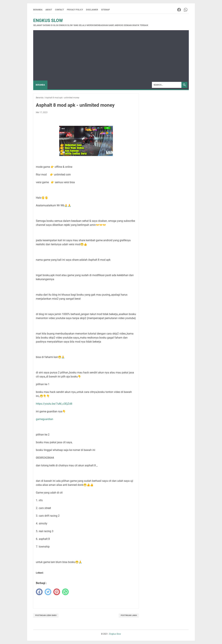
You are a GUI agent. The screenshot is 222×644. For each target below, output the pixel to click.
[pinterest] (57, 592)
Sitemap (105, 10)
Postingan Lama (129, 615)
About (49, 10)
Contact (59, 10)
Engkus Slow (48, 20)
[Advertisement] (111, 55)
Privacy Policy (75, 10)
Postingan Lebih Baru (46, 615)
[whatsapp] (65, 592)
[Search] (167, 85)
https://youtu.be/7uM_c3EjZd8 (54, 404)
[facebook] (39, 592)
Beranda (38, 10)
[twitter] (48, 592)
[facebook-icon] (179, 10)
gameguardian (45, 419)
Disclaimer (92, 10)
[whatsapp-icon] (186, 10)
